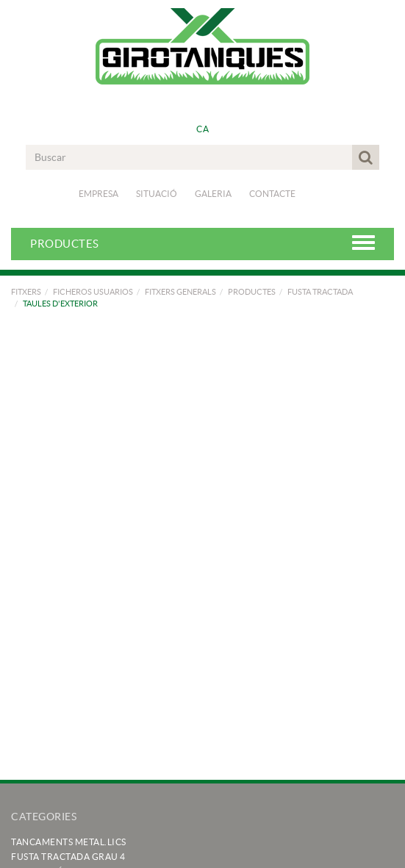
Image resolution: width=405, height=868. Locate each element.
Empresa (98, 194)
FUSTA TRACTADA (320, 292)
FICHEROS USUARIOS (93, 292)
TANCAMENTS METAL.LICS (69, 842)
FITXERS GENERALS (180, 292)
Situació (157, 194)
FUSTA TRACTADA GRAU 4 (68, 857)
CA (202, 129)
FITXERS (26, 292)
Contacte (272, 194)
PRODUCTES (252, 292)
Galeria (213, 194)
